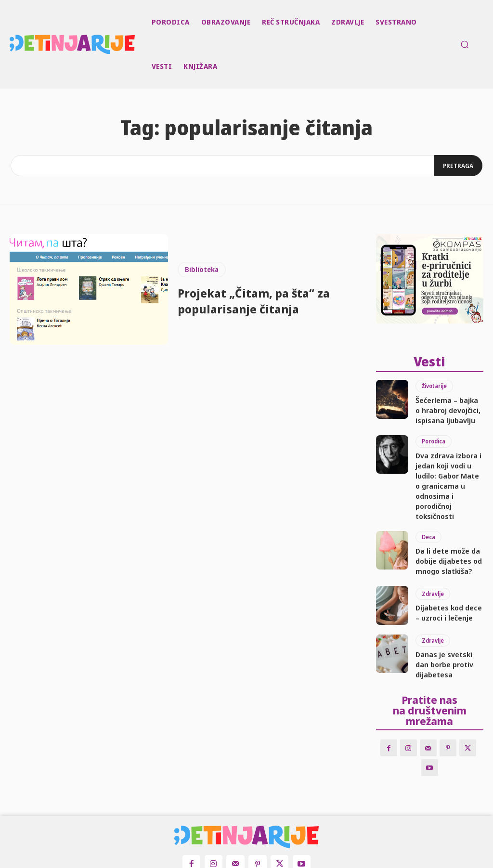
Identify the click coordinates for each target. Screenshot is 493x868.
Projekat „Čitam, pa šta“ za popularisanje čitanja (264, 300)
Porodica (434, 433)
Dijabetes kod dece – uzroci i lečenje (445, 567)
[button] (465, 44)
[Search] (457, 166)
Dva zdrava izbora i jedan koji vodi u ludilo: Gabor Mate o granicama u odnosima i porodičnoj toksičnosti (449, 461)
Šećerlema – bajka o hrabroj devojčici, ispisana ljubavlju (443, 405)
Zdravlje (432, 551)
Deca (428, 498)
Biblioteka (202, 269)
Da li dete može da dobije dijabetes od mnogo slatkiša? (443, 518)
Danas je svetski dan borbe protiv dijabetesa (448, 615)
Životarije (434, 384)
